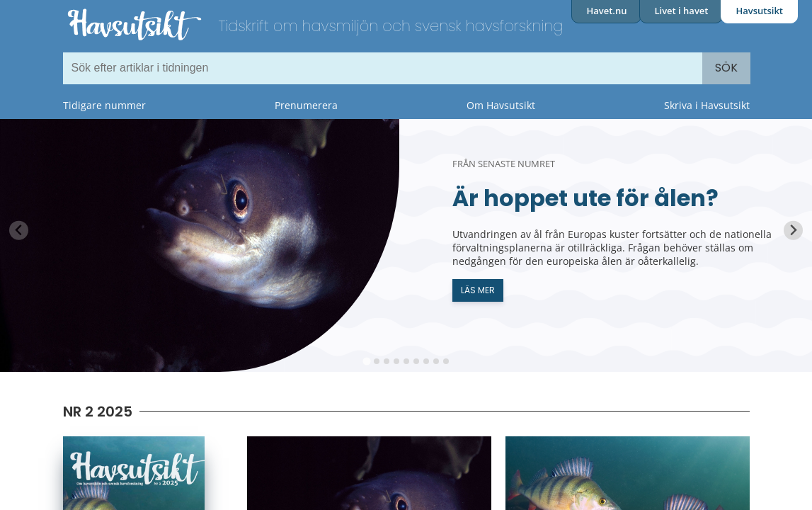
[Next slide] (793, 231)
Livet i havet (681, 11)
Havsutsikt (759, 11)
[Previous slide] (19, 231)
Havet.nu (606, 11)
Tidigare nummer (104, 105)
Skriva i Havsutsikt (707, 105)
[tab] (366, 361)
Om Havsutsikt (501, 105)
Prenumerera (306, 105)
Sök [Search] (726, 68)
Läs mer (478, 290)
